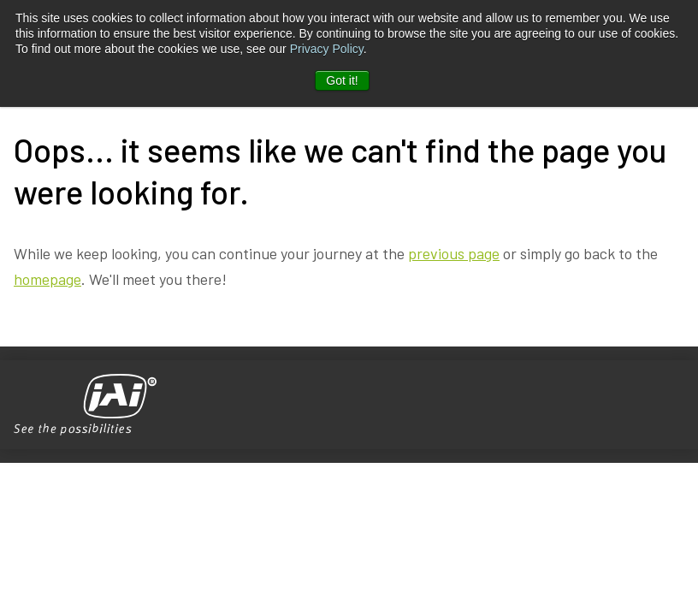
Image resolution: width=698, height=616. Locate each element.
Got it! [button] (342, 80)
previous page (454, 253)
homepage (47, 279)
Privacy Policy (327, 49)
